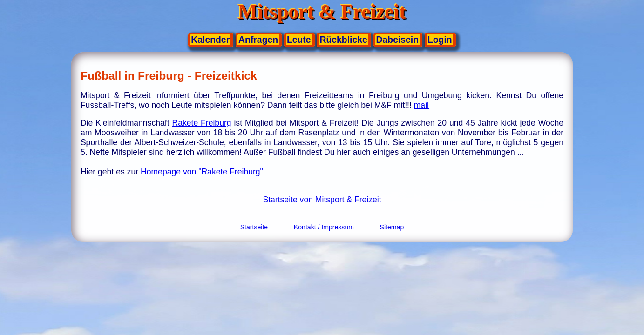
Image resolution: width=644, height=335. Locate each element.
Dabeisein (397, 40)
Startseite (254, 227)
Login (440, 40)
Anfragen (258, 40)
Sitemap (392, 227)
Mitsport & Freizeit (322, 12)
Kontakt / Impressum (324, 227)
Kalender (210, 40)
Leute (299, 40)
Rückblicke (343, 40)
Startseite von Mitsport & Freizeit (322, 200)
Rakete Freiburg (201, 123)
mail (421, 105)
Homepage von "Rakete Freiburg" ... (206, 172)
